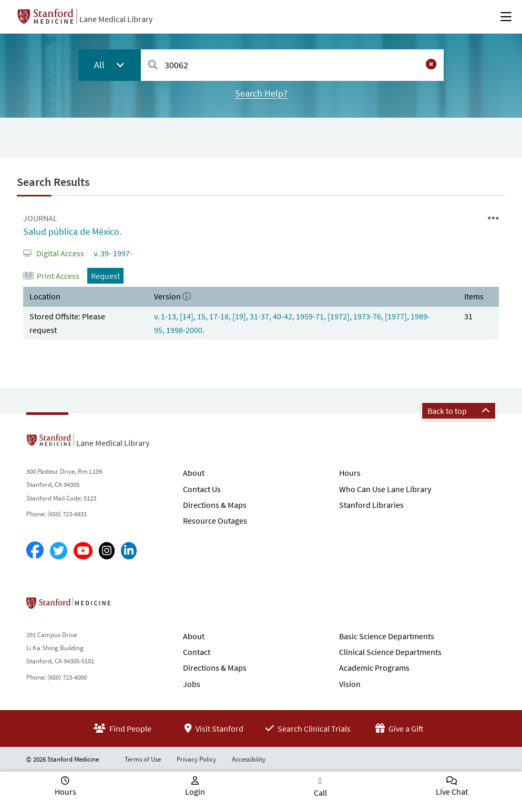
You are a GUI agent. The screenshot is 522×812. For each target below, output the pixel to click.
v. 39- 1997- (112, 253)
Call (320, 793)
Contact (197, 652)
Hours (350, 473)
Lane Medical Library (116, 19)
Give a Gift (400, 728)
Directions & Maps (215, 505)
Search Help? (261, 93)
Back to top (459, 411)
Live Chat (452, 792)
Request (105, 276)
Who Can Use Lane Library (385, 489)
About (194, 473)
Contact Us (202, 489)
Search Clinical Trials (308, 728)
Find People (122, 728)
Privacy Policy (196, 759)
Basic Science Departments (387, 636)
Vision (350, 684)
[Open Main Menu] (506, 17)
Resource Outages (215, 520)
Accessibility (249, 759)
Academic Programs (374, 668)
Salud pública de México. (72, 231)
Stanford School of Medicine (129, 606)
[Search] (153, 65)
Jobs (192, 684)
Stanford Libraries (371, 505)
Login (195, 792)
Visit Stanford (214, 728)
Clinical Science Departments (390, 652)
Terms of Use (143, 759)
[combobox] (292, 65)
